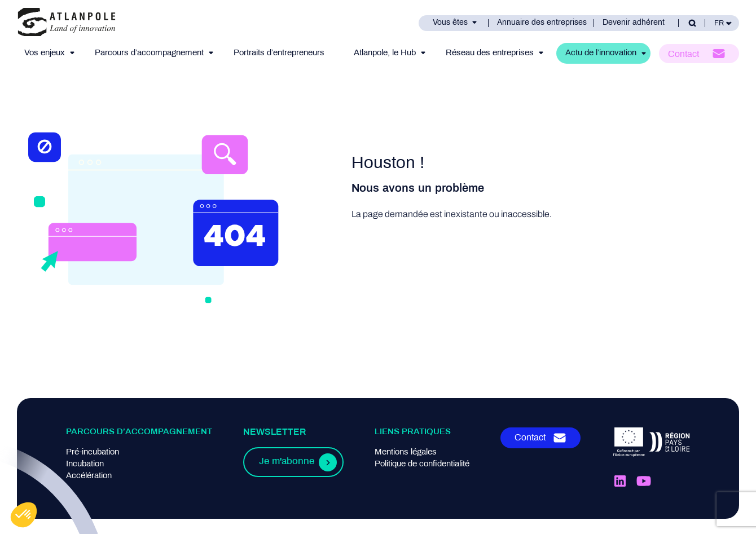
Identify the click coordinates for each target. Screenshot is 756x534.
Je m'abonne (287, 462)
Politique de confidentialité (422, 464)
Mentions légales (406, 452)
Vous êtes (450, 23)
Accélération (89, 476)
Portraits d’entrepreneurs (279, 53)
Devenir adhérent (634, 23)
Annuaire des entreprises (542, 23)
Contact (684, 54)
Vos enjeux (45, 53)
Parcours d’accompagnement (149, 53)
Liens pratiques (413, 432)
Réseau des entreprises (490, 53)
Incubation (85, 464)
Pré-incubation (93, 452)
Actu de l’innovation (601, 53)
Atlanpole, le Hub (385, 53)
